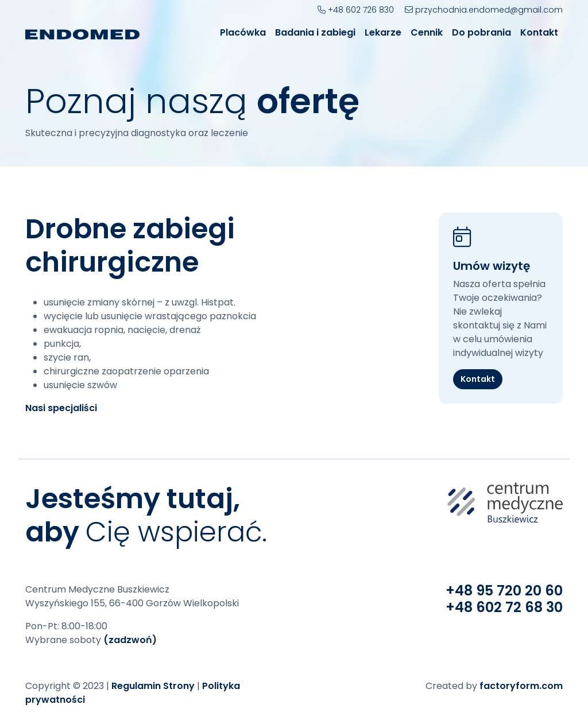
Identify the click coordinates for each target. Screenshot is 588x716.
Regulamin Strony (153, 686)
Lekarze (383, 32)
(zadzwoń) (130, 640)
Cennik (427, 32)
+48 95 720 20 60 (504, 591)
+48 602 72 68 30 (504, 607)
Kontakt (539, 32)
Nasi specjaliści (61, 408)
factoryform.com (521, 686)
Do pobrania (481, 32)
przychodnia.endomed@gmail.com (484, 10)
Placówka (243, 32)
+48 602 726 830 (356, 10)
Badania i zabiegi (315, 32)
